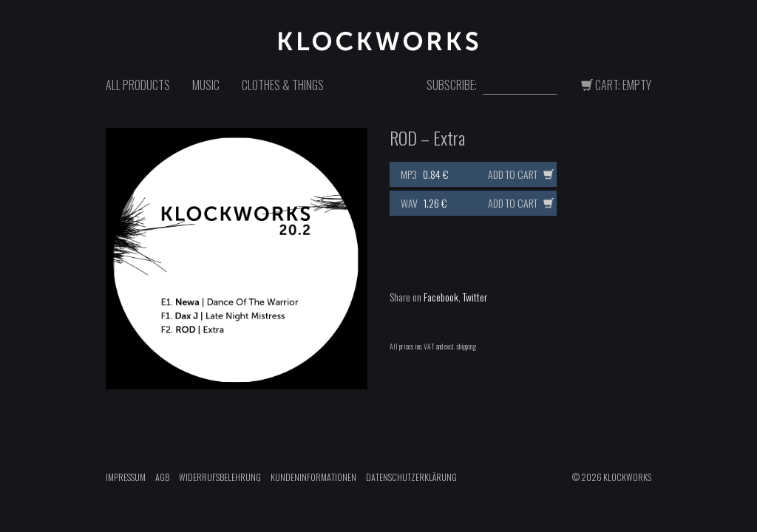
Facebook (441, 297)
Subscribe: (452, 85)
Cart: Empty (616, 85)
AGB (162, 477)
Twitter (475, 297)
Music (206, 85)
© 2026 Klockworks (612, 477)
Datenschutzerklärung (411, 477)
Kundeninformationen (313, 477)
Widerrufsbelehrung (220, 477)
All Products (138, 85)
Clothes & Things (283, 85)
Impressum (126, 477)
